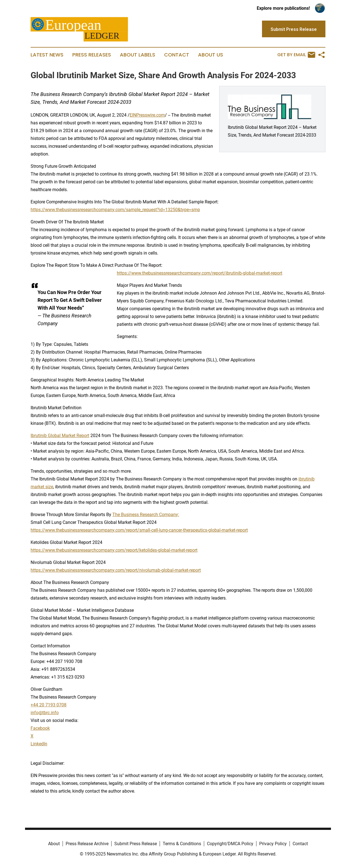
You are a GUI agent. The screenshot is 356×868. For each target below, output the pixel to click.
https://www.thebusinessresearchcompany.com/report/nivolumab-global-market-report (116, 570)
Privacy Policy (273, 844)
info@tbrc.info (45, 713)
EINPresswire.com (147, 115)
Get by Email (296, 55)
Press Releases (92, 55)
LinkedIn (39, 744)
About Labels (138, 55)
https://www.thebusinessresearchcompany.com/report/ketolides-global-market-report (114, 550)
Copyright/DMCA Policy (230, 844)
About (54, 844)
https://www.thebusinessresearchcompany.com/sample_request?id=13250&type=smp (115, 210)
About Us (211, 55)
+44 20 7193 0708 (49, 705)
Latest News (47, 55)
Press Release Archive (87, 844)
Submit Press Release (136, 844)
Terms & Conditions (182, 844)
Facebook (40, 728)
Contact (177, 55)
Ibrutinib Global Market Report (60, 436)
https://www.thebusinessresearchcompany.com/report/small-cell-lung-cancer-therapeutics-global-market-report (139, 530)
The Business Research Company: (146, 515)
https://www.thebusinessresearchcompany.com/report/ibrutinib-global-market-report (200, 273)
